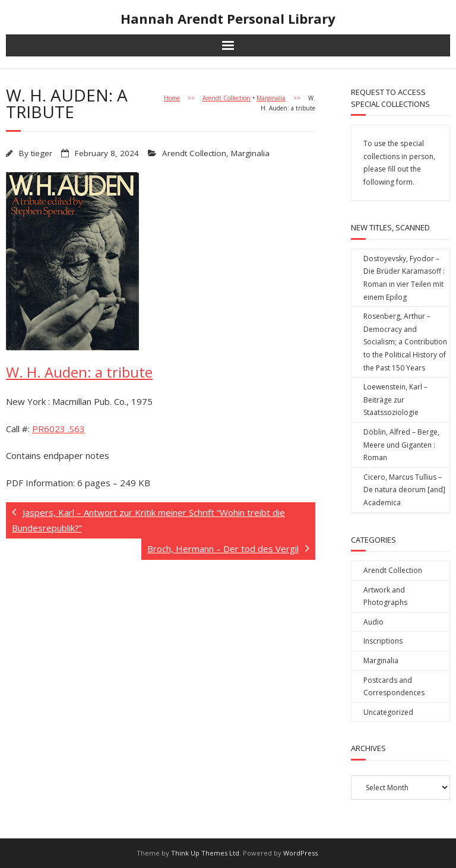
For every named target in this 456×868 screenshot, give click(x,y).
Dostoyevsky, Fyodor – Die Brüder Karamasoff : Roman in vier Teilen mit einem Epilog (404, 278)
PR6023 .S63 (58, 429)
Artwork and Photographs (385, 596)
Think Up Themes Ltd (205, 853)
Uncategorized (388, 712)
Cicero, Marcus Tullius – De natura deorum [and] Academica (404, 490)
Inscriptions (383, 641)
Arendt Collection (227, 98)
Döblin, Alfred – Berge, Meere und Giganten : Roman (401, 445)
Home (172, 98)
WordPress (300, 853)
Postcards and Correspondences (394, 687)
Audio (373, 622)
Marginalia (271, 98)
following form (388, 182)
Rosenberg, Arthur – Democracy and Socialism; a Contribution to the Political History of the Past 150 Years (405, 342)
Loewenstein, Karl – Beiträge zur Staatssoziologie (395, 400)
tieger (42, 153)
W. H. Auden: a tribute (79, 372)
